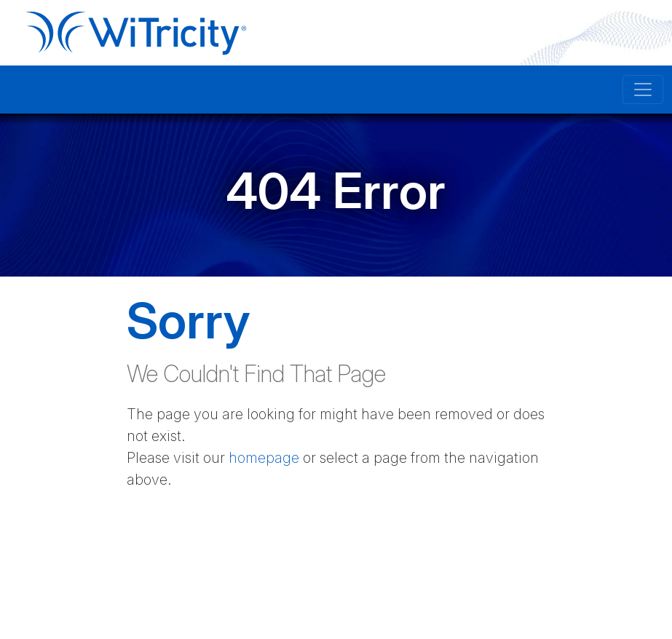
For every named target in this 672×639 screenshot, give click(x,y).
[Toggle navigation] (643, 90)
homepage (264, 458)
